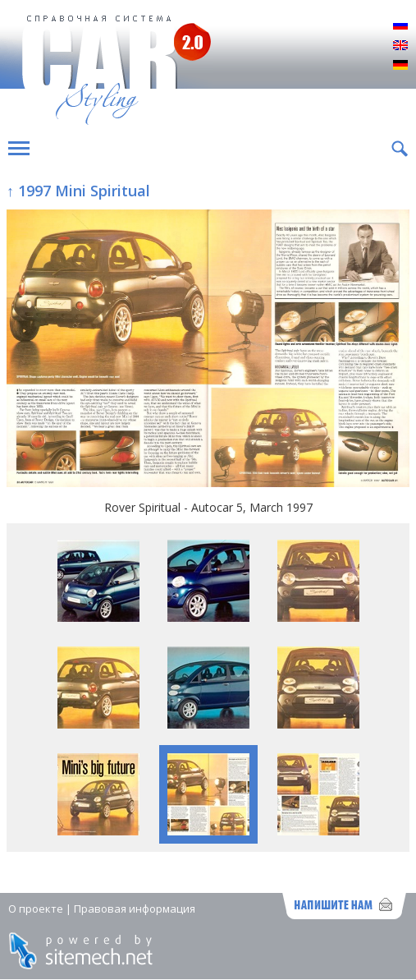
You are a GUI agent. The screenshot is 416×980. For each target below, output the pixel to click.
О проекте (36, 909)
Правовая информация (135, 909)
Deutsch (400, 66)
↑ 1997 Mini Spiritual (78, 191)
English (400, 46)
